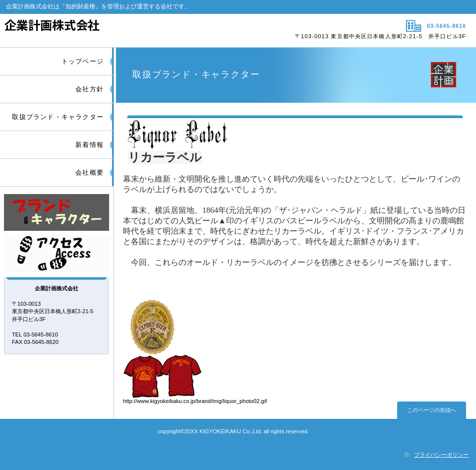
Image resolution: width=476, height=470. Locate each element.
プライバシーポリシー (441, 455)
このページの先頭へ (432, 410)
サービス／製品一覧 (57, 213)
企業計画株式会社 (118, 30)
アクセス (57, 253)
